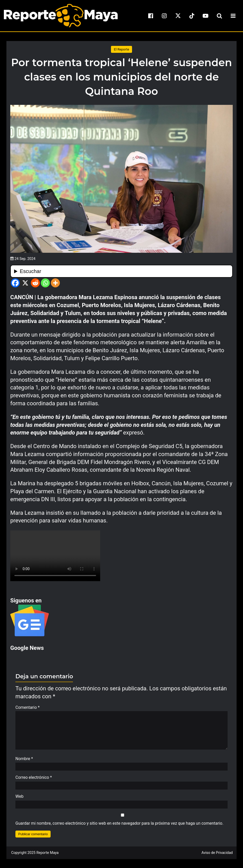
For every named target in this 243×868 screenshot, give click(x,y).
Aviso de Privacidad (217, 855)
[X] (25, 283)
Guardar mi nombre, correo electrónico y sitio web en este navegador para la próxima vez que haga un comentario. (119, 826)
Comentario (27, 707)
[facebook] (151, 16)
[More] (55, 283)
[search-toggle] (219, 16)
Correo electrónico (34, 780)
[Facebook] (15, 283)
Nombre (24, 761)
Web (19, 799)
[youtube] (205, 16)
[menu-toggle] (233, 16)
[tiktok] (192, 16)
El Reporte (121, 49)
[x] (178, 16)
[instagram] (164, 16)
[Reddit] (35, 283)
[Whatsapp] (45, 283)
